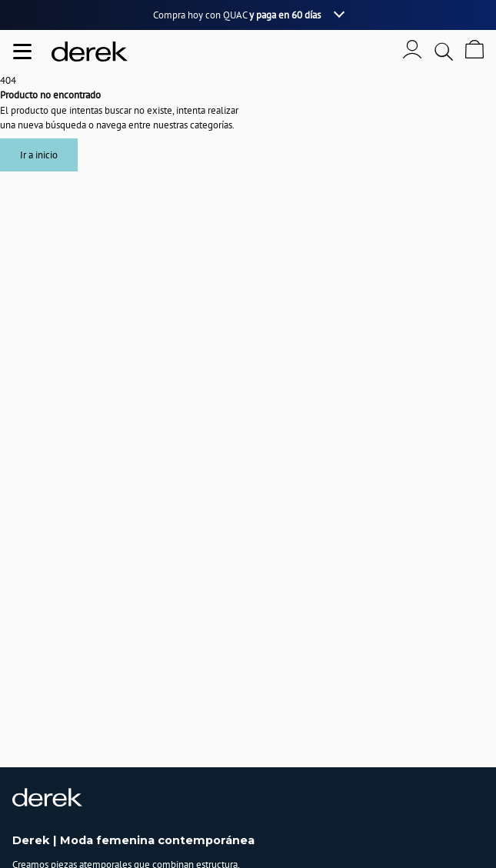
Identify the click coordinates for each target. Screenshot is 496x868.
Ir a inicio (39, 155)
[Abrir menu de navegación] (22, 52)
